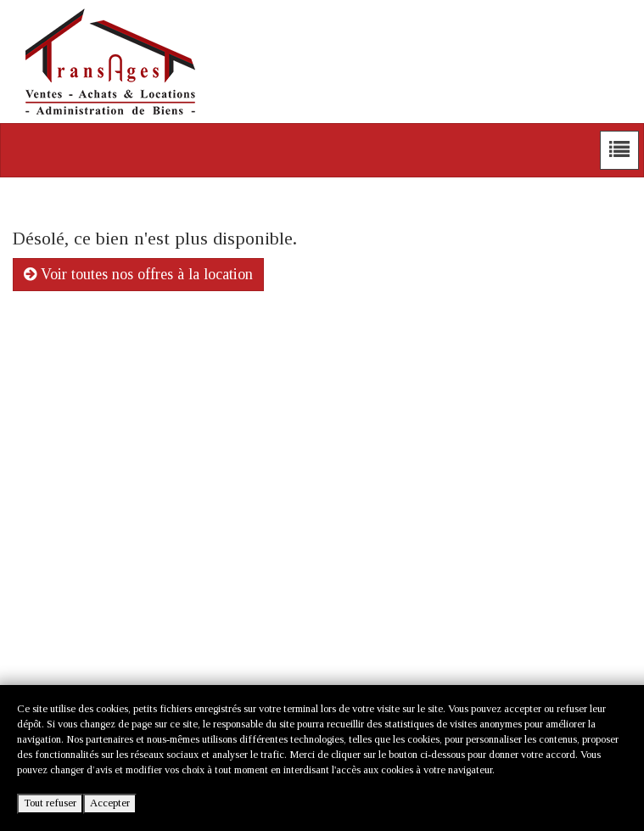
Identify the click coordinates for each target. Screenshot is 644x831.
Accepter (110, 803)
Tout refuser (50, 803)
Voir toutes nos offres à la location (138, 274)
